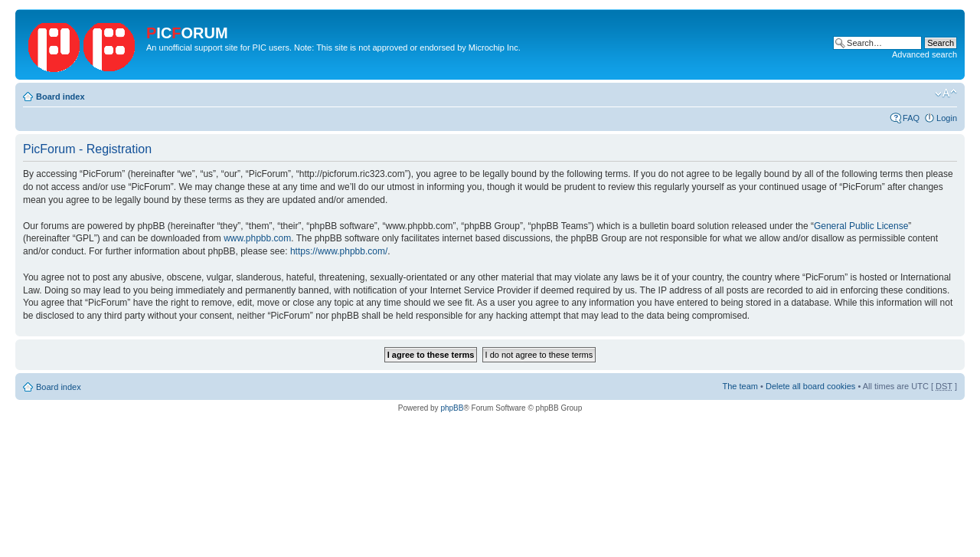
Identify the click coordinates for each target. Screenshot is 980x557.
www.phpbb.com (257, 238)
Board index (60, 97)
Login (947, 118)
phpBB (452, 408)
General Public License (861, 226)
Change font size (946, 93)
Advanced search (924, 54)
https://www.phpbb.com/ (339, 251)
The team (740, 386)
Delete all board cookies (810, 386)
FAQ (911, 118)
